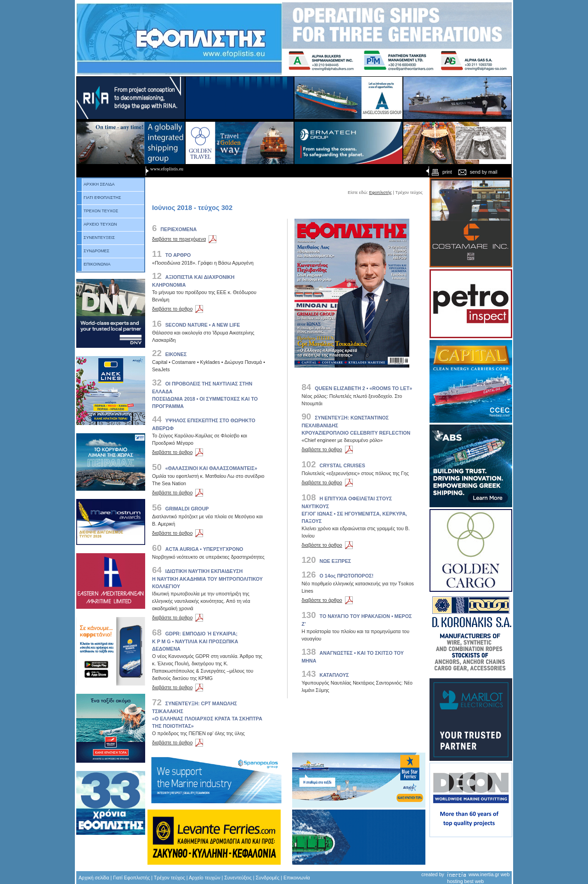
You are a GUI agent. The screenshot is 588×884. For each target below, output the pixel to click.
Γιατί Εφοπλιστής (131, 878)
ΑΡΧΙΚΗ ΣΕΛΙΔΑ (96, 184)
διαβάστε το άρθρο (179, 309)
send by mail (478, 172)
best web (474, 881)
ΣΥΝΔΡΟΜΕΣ (93, 251)
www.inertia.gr (484, 874)
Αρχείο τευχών (204, 878)
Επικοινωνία (297, 878)
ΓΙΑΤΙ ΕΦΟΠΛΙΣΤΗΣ (99, 198)
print (441, 172)
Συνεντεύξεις (238, 878)
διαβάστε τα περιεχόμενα (186, 239)
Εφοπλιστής (380, 193)
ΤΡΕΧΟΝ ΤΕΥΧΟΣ (98, 211)
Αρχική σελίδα (94, 878)
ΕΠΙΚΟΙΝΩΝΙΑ (94, 264)
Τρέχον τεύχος (170, 878)
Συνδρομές (268, 878)
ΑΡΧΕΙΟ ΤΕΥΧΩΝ (97, 224)
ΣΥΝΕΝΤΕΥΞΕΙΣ (96, 238)
